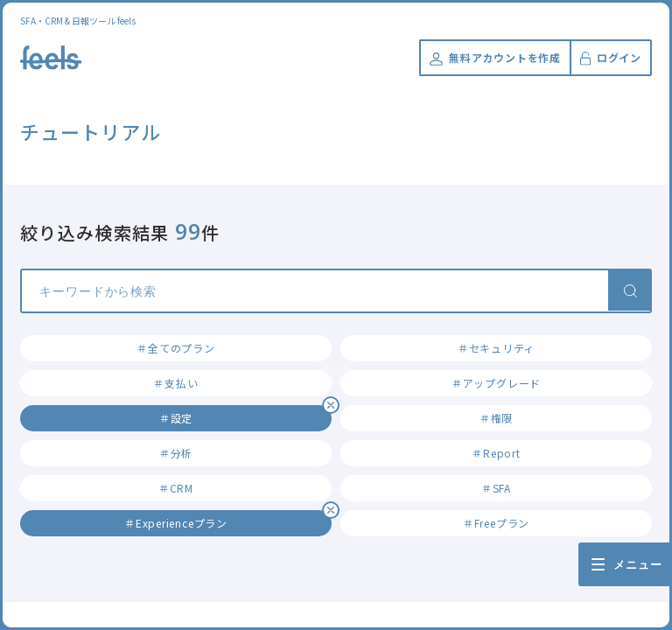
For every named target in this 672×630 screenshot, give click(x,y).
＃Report (496, 453)
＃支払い (175, 383)
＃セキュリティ (496, 348)
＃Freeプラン (496, 523)
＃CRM (176, 488)
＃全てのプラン (175, 348)
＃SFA (496, 488)
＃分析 (176, 453)
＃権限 (496, 418)
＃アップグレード (496, 383)
